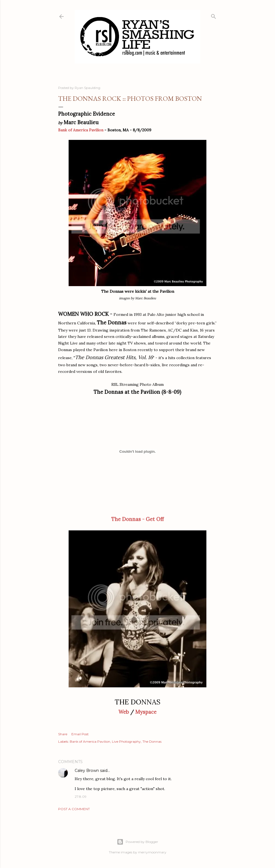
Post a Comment (74, 809)
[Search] (214, 15)
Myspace (146, 712)
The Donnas (152, 741)
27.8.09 (81, 797)
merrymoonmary (152, 852)
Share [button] (63, 734)
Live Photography (126, 741)
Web (124, 712)
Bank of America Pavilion (81, 130)
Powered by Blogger (137, 842)
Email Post (80, 734)
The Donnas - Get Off (137, 519)
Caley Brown (87, 771)
